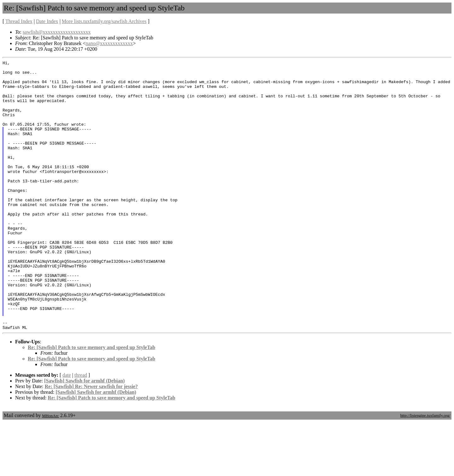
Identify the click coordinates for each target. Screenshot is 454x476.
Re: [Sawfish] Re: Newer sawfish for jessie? (91, 440)
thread (81, 429)
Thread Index (19, 21)
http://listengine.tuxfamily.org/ (425, 469)
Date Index (47, 21)
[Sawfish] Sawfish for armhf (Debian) (84, 435)
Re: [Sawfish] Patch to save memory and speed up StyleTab (91, 401)
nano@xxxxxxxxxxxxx (109, 43)
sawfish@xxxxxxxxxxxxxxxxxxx (57, 32)
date (67, 429)
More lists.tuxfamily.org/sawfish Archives (104, 21)
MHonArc (50, 470)
